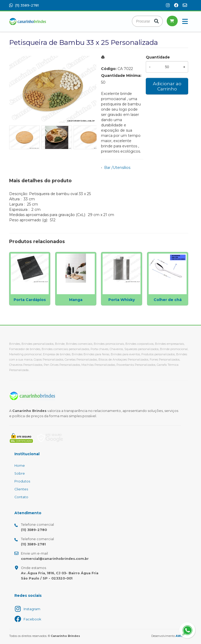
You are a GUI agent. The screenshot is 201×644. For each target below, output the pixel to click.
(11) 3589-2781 (24, 5)
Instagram (32, 609)
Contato (21, 497)
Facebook (32, 619)
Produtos (22, 481)
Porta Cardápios (30, 300)
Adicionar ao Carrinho (167, 86)
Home (20, 466)
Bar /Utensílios (117, 168)
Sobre (20, 473)
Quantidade (158, 57)
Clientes (21, 489)
